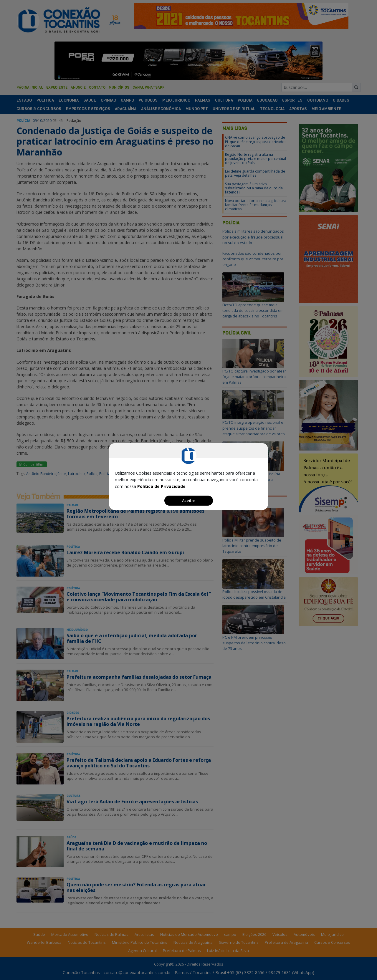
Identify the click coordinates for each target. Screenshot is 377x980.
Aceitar (189, 500)
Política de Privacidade (161, 486)
